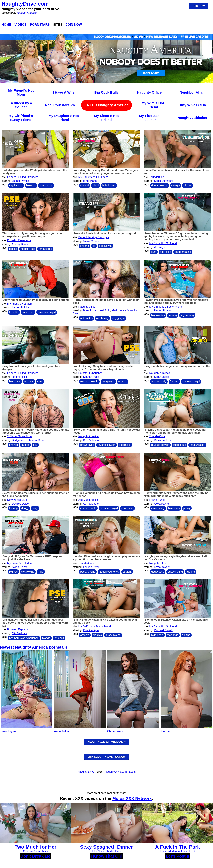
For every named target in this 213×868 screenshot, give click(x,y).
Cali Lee (28, 851)
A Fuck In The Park (177, 847)
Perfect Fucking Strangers (23, 177)
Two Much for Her (36, 847)
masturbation (197, 445)
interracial (125, 445)
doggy (25, 508)
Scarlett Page (91, 377)
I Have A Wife (64, 92)
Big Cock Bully (107, 92)
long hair (59, 638)
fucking (173, 315)
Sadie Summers (164, 181)
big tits (187, 185)
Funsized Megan (170, 851)
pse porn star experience (24, 638)
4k (94, 246)
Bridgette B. (19, 440)
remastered (45, 249)
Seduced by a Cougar (21, 105)
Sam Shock (41, 851)
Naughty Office (149, 92)
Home (6, 25)
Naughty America (88, 436)
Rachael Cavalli (163, 630)
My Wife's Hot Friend (153, 105)
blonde (46, 638)
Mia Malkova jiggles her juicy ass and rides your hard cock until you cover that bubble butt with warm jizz (35, 623)
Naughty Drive (86, 772)
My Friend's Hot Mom (21, 92)
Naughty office (87, 307)
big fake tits (158, 315)
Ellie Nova (98, 851)
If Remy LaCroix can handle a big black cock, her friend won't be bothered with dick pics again (175, 431)
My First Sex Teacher (149, 118)
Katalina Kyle (91, 630)
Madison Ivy (119, 311)
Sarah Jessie (162, 377)
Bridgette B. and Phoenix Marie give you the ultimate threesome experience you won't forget (35, 431)
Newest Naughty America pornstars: (34, 647)
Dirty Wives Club (192, 105)
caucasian (28, 312)
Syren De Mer (20, 567)
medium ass (28, 249)
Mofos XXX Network (132, 798)
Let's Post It (177, 856)
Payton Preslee (163, 311)
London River (91, 567)
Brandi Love (90, 311)
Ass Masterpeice (88, 500)
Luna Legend (9, 731)
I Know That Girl (106, 856)
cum (154, 252)
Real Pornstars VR (60, 105)
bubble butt (109, 185)
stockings (173, 635)
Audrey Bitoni (20, 244)
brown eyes (87, 445)
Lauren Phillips (21, 308)
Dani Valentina (92, 440)
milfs (41, 572)
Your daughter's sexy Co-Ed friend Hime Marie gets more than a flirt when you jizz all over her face (105, 172)
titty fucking (16, 185)
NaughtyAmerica (27, 13)
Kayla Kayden (162, 567)
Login (132, 772)
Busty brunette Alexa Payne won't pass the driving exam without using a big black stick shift (176, 494)
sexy (40, 382)
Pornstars (40, 25)
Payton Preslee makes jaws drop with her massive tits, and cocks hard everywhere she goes (176, 301)
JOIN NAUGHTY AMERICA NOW (106, 757)
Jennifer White (20, 181)
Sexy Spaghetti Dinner (106, 847)
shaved (85, 185)
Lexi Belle (104, 311)
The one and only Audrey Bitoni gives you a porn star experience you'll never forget (33, 235)
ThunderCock (157, 177)
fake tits (14, 312)
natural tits (86, 318)
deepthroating (159, 185)
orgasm (123, 382)
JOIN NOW (198, 6)
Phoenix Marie (36, 440)
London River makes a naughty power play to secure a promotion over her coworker (106, 558)
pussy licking (175, 572)
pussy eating (88, 572)
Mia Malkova (19, 633)
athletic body (159, 382)
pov (35, 445)
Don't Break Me (36, 856)
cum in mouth (88, 508)
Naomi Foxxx (20, 377)
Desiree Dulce (20, 504)
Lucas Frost (188, 851)
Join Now (74, 25)
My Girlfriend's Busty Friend (21, 118)
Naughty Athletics (192, 118)
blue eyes (15, 382)
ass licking (102, 318)
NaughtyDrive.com (25, 4)
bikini (96, 185)
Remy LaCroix (162, 440)
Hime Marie (90, 181)
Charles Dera (113, 851)
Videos (21, 25)
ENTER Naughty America (106, 105)
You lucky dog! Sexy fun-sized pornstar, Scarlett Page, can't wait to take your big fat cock (104, 368)
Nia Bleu (166, 731)
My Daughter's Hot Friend (64, 118)
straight (176, 185)
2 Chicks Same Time (20, 436)
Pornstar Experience (19, 240)
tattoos (25, 445)
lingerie (85, 246)
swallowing (46, 185)
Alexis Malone (91, 241)
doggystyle (105, 246)
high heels (157, 635)
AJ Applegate (91, 504)
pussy (187, 508)
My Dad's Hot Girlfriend (163, 243)
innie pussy (158, 508)
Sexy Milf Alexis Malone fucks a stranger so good (105, 234)
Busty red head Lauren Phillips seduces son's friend (36, 300)
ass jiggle (165, 252)
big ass (14, 572)
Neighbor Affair (192, 92)
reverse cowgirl (47, 312)
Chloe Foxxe (115, 731)
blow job (31, 185)
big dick (97, 635)
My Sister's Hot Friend (106, 118)
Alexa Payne (161, 504)
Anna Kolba (61, 731)
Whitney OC (161, 247)
